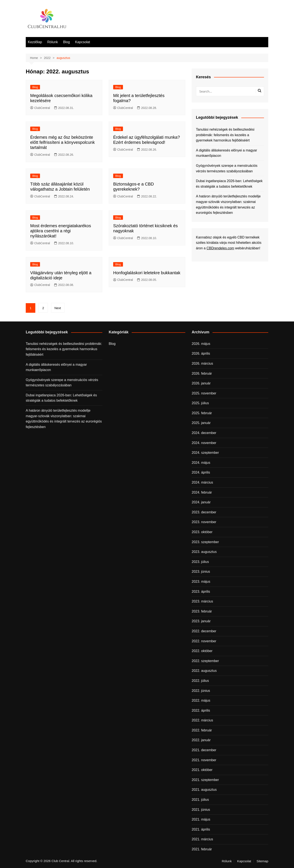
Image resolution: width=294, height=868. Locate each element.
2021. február (202, 849)
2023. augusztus (204, 552)
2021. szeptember (205, 780)
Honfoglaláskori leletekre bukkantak (147, 273)
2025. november (204, 393)
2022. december (204, 631)
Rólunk (53, 42)
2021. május (201, 819)
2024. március (202, 482)
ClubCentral (40, 108)
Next (58, 308)
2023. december (204, 512)
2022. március (202, 720)
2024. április (201, 472)
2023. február (202, 611)
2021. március (202, 839)
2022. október (202, 651)
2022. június (201, 691)
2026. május (201, 344)
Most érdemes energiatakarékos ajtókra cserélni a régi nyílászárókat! (61, 231)
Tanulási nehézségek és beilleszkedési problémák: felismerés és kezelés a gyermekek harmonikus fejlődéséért (225, 135)
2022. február (202, 730)
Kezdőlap (35, 42)
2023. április (201, 592)
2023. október (202, 532)
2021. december (204, 750)
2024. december (204, 433)
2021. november (204, 760)
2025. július (200, 403)
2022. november (204, 641)
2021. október (202, 770)
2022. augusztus (204, 671)
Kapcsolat (83, 42)
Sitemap (262, 861)
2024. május (201, 463)
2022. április (201, 710)
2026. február (202, 373)
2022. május (201, 700)
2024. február (202, 492)
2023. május (201, 582)
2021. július (200, 800)
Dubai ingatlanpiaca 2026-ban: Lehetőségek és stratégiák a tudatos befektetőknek (229, 184)
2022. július (200, 681)
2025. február (202, 413)
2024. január (201, 502)
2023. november (204, 522)
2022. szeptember (205, 661)
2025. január (201, 423)
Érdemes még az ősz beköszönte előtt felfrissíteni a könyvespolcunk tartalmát (63, 142)
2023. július (200, 562)
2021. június (201, 810)
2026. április (201, 353)
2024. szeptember (205, 453)
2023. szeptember (205, 542)
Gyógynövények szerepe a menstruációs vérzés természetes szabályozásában (227, 168)
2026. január (201, 383)
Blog (66, 42)
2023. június (201, 572)
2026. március (202, 363)
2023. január (201, 621)
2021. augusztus (204, 790)
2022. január (201, 740)
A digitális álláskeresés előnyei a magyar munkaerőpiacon (226, 153)
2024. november (204, 443)
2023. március (202, 601)
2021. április (201, 829)
